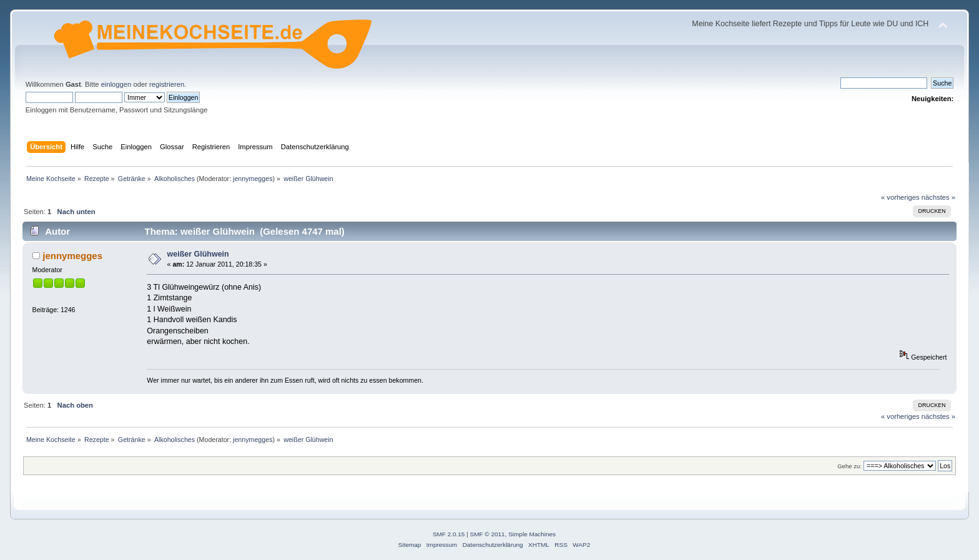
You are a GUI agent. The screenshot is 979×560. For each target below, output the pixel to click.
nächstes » (938, 197)
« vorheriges (900, 197)
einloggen (116, 84)
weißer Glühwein (198, 254)
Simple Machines (532, 534)
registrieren (167, 84)
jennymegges (253, 179)
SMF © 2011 (488, 534)
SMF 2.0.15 (449, 534)
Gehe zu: (849, 466)
